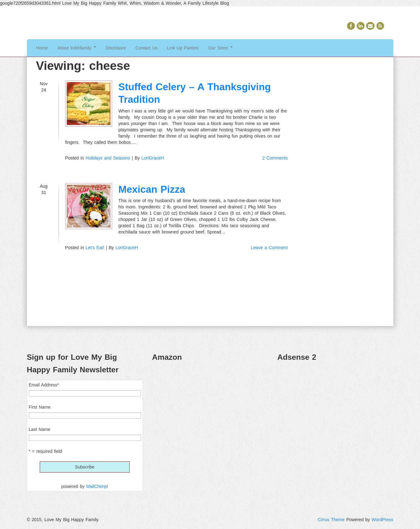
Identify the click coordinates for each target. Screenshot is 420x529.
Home (42, 48)
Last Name (40, 429)
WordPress (383, 520)
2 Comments (275, 158)
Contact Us (147, 48)
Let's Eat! (95, 248)
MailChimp (96, 486)
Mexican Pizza (152, 189)
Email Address (44, 385)
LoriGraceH (153, 158)
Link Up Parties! (183, 48)
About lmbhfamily (77, 48)
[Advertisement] (335, 411)
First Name (40, 407)
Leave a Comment (269, 248)
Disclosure (116, 48)
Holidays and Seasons (108, 158)
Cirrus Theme (331, 520)
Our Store (220, 48)
